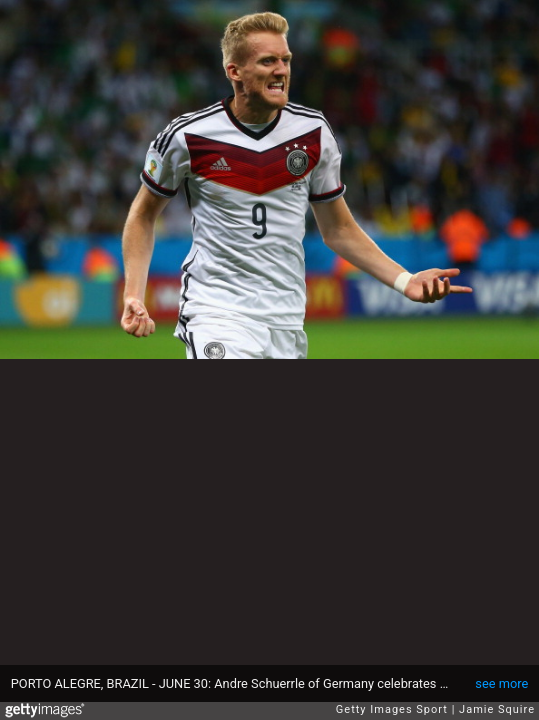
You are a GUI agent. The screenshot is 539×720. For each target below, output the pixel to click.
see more (501, 683)
